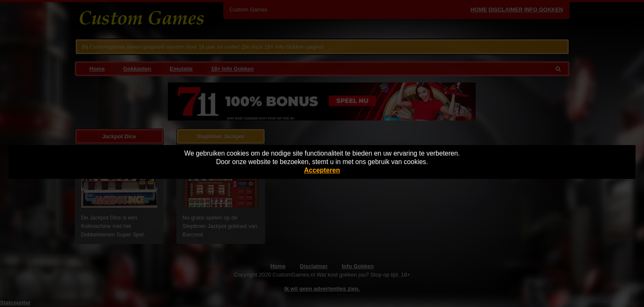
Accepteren (322, 170)
